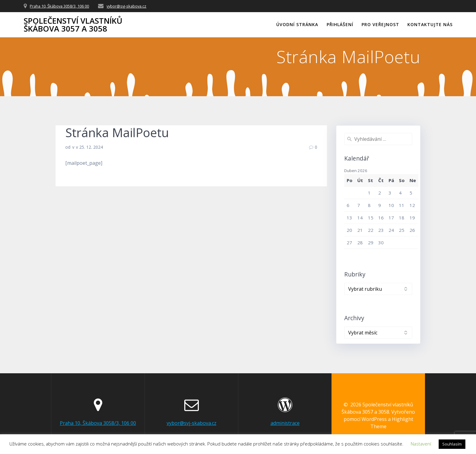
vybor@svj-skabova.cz (126, 6)
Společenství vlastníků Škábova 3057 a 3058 (73, 25)
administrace (285, 423)
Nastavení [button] (421, 444)
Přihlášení (340, 24)
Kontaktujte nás (430, 24)
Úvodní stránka (297, 24)
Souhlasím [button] (452, 444)
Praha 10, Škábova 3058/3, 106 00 (59, 6)
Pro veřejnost (380, 24)
